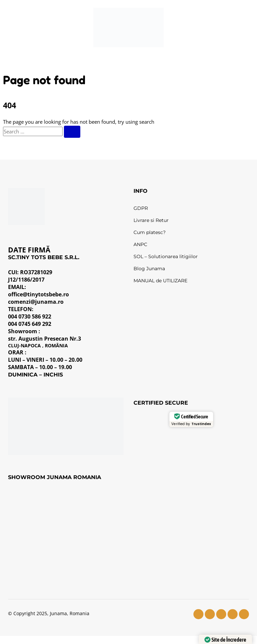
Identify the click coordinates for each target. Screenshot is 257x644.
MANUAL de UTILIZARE (160, 281)
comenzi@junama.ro (36, 302)
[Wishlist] (201, 27)
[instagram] (210, 614)
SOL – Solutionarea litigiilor (166, 256)
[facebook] (198, 614)
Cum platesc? (150, 232)
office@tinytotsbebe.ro (38, 294)
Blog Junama (149, 269)
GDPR (141, 208)
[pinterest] (244, 614)
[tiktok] (233, 614)
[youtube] (221, 614)
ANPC (140, 244)
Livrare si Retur (151, 220)
